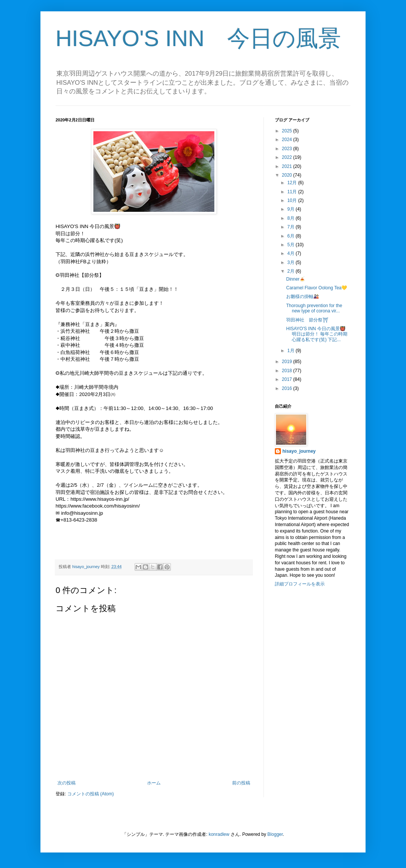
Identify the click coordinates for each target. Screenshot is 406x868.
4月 (291, 253)
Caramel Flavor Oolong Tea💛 (317, 288)
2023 (288, 149)
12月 (293, 183)
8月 (291, 218)
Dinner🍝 (296, 279)
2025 (288, 131)
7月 (291, 227)
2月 (291, 271)
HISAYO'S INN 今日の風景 (198, 38)
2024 (288, 140)
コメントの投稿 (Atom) (91, 794)
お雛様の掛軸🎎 (303, 297)
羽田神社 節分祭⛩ (307, 320)
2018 (288, 371)
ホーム (154, 783)
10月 (293, 200)
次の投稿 (67, 783)
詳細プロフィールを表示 (300, 584)
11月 (293, 192)
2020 (288, 175)
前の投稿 (241, 783)
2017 (288, 379)
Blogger (275, 834)
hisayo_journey (299, 451)
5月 (291, 245)
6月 (291, 236)
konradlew (219, 834)
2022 (288, 157)
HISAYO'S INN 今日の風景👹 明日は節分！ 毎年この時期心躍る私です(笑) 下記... (317, 334)
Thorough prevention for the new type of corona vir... (314, 308)
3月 (291, 262)
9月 (291, 209)
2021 (288, 166)
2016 (288, 388)
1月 (291, 351)
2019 (288, 362)
